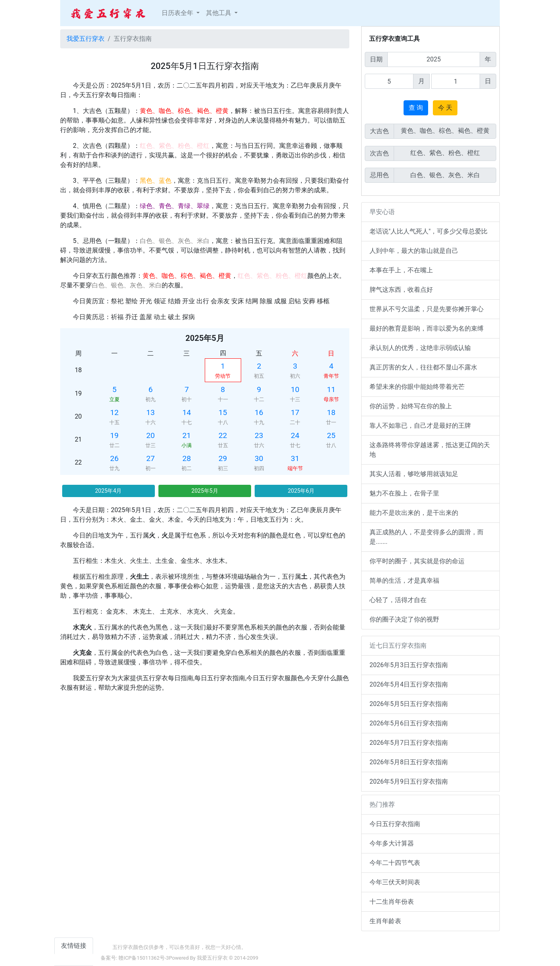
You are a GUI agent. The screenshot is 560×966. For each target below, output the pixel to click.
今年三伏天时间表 (395, 882)
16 (259, 412)
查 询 (416, 108)
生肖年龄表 (385, 921)
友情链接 (74, 946)
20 (150, 435)
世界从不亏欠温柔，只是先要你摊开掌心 (427, 309)
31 (295, 458)
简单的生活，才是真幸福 (404, 581)
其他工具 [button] (219, 13)
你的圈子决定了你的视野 (404, 619)
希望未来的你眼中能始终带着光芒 (417, 387)
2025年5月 (205, 491)
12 (114, 412)
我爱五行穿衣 (86, 39)
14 (187, 412)
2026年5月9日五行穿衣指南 (409, 781)
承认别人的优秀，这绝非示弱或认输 (420, 348)
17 (295, 412)
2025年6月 (301, 491)
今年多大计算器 (392, 843)
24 (295, 435)
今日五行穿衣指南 (395, 824)
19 (114, 435)
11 (331, 389)
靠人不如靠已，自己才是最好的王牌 (420, 426)
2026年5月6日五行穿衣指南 (409, 723)
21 (187, 435)
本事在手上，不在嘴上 (401, 270)
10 (295, 389)
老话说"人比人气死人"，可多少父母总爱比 (429, 231)
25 (331, 435)
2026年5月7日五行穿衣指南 (409, 743)
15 (223, 412)
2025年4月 (108, 491)
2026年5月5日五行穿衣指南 (409, 704)
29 (223, 458)
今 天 (445, 108)
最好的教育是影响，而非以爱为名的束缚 (427, 328)
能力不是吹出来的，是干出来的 (414, 513)
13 (150, 412)
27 (150, 458)
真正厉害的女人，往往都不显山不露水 (423, 367)
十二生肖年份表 (392, 902)
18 (331, 412)
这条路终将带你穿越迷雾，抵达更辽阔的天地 (430, 450)
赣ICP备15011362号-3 (144, 958)
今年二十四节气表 (395, 863)
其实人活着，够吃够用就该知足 (414, 474)
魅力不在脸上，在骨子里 (404, 493)
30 (259, 458)
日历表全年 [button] (178, 13)
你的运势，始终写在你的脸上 (411, 406)
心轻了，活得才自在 (398, 600)
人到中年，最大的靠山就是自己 (414, 251)
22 (223, 435)
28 (187, 458)
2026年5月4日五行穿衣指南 (409, 684)
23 (259, 435)
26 (114, 458)
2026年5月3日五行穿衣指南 (409, 665)
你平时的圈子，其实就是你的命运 (417, 561)
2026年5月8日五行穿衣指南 (409, 762)
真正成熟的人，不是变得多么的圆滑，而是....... (427, 537)
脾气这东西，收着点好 (401, 290)
